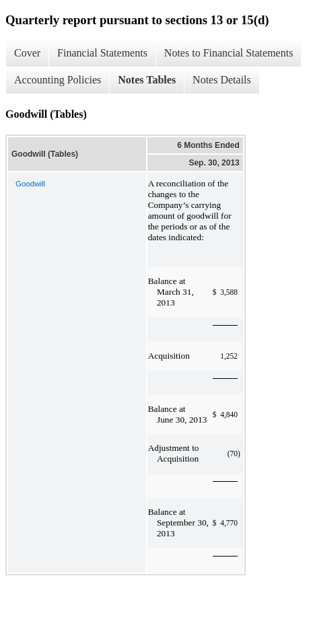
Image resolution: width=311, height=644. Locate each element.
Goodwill (30, 184)
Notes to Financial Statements (229, 53)
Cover (27, 53)
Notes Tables (147, 80)
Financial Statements (102, 53)
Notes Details (222, 80)
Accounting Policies (58, 80)
